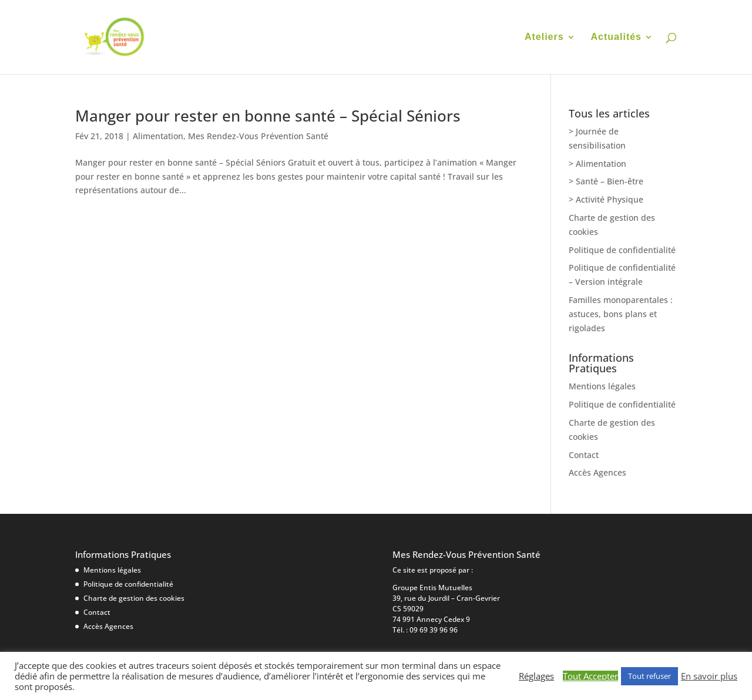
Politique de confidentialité (622, 250)
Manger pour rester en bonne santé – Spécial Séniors (268, 116)
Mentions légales (602, 386)
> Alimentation (597, 164)
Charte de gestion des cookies (134, 598)
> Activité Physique (606, 199)
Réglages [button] (536, 676)
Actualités (616, 37)
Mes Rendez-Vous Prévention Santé (258, 136)
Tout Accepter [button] (590, 676)
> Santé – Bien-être (606, 181)
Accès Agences (597, 472)
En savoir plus (709, 676)
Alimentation (158, 136)
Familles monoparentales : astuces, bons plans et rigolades (621, 314)
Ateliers (544, 37)
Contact (584, 455)
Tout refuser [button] (649, 676)
